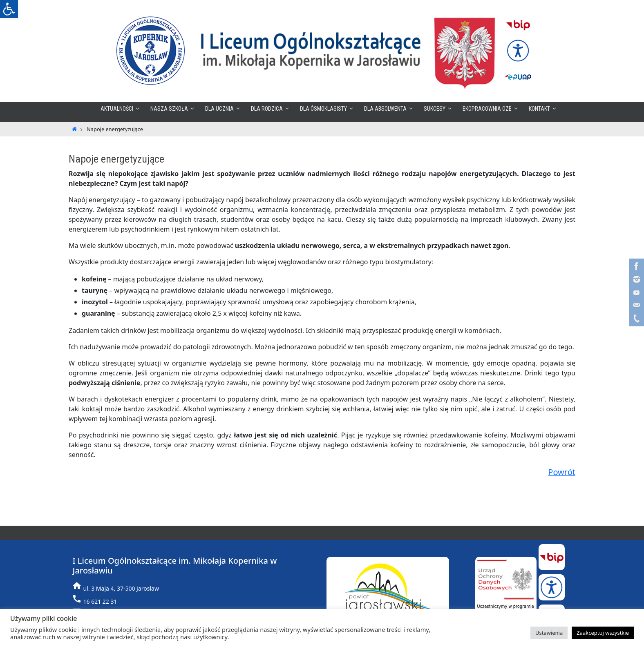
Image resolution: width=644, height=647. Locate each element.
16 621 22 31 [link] (100, 601)
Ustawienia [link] (549, 633)
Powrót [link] (562, 472)
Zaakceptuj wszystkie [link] (603, 633)
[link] (9, 9)
